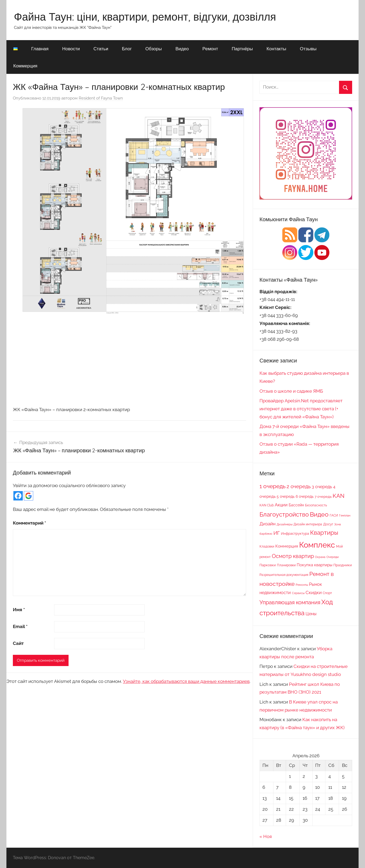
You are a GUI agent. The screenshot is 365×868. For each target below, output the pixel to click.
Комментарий (29, 523)
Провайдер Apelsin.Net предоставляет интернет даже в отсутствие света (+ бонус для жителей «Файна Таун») (301, 409)
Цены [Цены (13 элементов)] (311, 614)
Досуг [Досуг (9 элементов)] (328, 524)
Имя (19, 610)
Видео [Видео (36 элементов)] (319, 514)
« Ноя (266, 836)
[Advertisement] (129, 360)
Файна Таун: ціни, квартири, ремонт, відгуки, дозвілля (145, 17)
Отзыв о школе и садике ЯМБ (291, 391)
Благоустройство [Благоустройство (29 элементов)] (284, 514)
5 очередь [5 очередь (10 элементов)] (286, 496)
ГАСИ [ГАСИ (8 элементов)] (334, 515)
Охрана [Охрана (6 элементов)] (320, 557)
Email (20, 626)
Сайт (18, 643)
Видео (182, 49)
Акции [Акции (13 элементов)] (281, 505)
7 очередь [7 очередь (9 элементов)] (323, 496)
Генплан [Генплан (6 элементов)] (345, 515)
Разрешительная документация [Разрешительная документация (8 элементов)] (284, 575)
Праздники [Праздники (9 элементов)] (343, 565)
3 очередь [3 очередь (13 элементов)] (322, 487)
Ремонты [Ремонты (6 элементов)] (302, 585)
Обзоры (154, 49)
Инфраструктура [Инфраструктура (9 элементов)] (295, 533)
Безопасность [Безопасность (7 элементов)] (316, 505)
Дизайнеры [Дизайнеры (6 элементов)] (285, 524)
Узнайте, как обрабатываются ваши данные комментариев (186, 681)
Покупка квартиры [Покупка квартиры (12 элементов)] (315, 565)
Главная (40, 49)
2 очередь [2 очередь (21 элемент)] (299, 486)
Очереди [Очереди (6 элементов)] (333, 557)
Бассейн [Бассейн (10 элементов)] (296, 505)
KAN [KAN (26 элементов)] (338, 496)
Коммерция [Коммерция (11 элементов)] (287, 546)
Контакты (276, 49)
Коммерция (25, 66)
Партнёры (242, 49)
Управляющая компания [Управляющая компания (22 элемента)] (290, 602)
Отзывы (308, 49)
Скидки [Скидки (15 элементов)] (314, 592)
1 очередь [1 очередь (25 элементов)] (272, 486)
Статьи (101, 49)
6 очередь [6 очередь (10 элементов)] (305, 496)
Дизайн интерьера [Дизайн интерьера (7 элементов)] (308, 524)
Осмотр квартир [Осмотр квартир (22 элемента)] (293, 556)
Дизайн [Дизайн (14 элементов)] (268, 524)
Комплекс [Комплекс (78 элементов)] (317, 545)
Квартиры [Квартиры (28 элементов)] (324, 533)
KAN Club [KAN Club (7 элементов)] (267, 505)
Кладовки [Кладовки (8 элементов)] (267, 546)
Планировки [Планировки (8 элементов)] (286, 565)
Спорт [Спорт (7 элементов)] (327, 593)
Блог (127, 49)
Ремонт (210, 49)
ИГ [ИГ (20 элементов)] (277, 533)
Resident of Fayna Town (101, 98)
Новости (71, 49)
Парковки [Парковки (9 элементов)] (268, 565)
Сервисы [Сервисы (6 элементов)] (298, 593)
